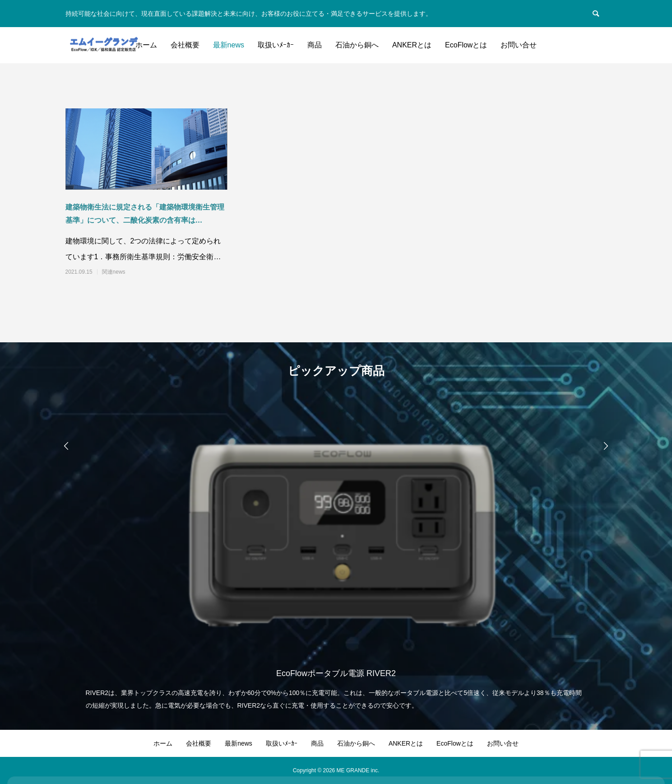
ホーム (146, 45)
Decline (582, 752)
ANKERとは (412, 45)
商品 (315, 45)
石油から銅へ (357, 45)
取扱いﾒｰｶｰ (276, 45)
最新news (229, 45)
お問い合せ (519, 45)
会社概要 (185, 45)
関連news (114, 272)
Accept (629, 752)
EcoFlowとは (466, 45)
